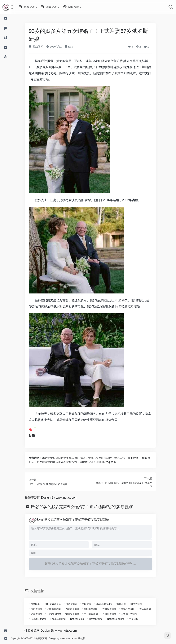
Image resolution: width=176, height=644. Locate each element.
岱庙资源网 (148, 609)
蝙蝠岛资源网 (76, 614)
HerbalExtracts (42, 619)
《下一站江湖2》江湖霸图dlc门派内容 (51, 484)
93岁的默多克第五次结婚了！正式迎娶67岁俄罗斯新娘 (75, 520)
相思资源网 (40, 609)
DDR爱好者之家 (56, 604)
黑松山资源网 (94, 609)
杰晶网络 (39, 604)
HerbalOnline (99, 619)
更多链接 (137, 619)
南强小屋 (125, 604)
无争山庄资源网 (132, 614)
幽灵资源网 (140, 604)
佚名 (73, 47)
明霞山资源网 (57, 609)
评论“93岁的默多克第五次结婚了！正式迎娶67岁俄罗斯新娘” (86, 507)
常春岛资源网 (131, 609)
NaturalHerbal (81, 619)
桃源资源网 (75, 604)
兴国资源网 (40, 614)
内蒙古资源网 (76, 609)
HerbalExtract (57, 614)
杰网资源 (90, 604)
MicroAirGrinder (107, 604)
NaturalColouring (119, 619)
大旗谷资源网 (112, 609)
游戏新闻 (39, 47)
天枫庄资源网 (113, 614)
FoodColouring (61, 619)
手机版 (89, 638)
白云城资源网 (94, 614)
